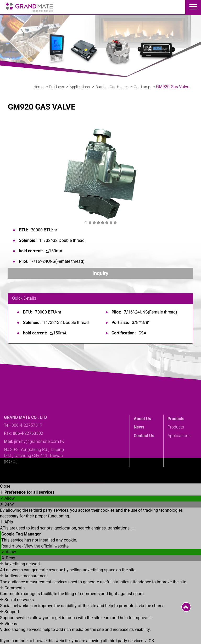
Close (5, 486)
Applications (80, 87)
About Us (142, 433)
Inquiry (100, 273)
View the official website (46, 546)
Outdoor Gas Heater (112, 87)
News (139, 442)
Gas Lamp (142, 87)
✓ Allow (7, 498)
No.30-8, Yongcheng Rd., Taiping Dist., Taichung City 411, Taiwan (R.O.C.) (34, 471)
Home (38, 87)
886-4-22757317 (27, 440)
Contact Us (144, 451)
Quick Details (24, 298)
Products (56, 87)
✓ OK (149, 641)
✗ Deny (7, 504)
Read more (12, 546)
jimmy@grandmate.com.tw (39, 456)
